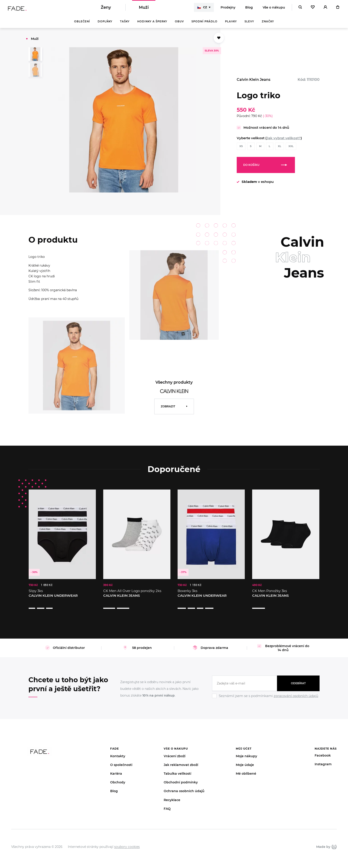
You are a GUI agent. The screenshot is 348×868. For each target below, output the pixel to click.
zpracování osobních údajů (296, 690)
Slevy (249, 25)
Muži (144, 9)
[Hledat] (300, 9)
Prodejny (228, 9)
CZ (202, 9)
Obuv (179, 25)
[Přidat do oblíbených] (219, 41)
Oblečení (82, 25)
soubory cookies (127, 841)
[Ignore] (266, 693)
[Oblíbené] (313, 9)
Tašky (125, 25)
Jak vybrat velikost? (284, 141)
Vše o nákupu (274, 9)
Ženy (106, 9)
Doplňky (105, 25)
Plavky (231, 25)
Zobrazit (168, 409)
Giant (334, 841)
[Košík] (338, 9)
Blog (249, 9)
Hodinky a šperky (152, 25)
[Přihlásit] (325, 9)
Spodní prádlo (204, 25)
